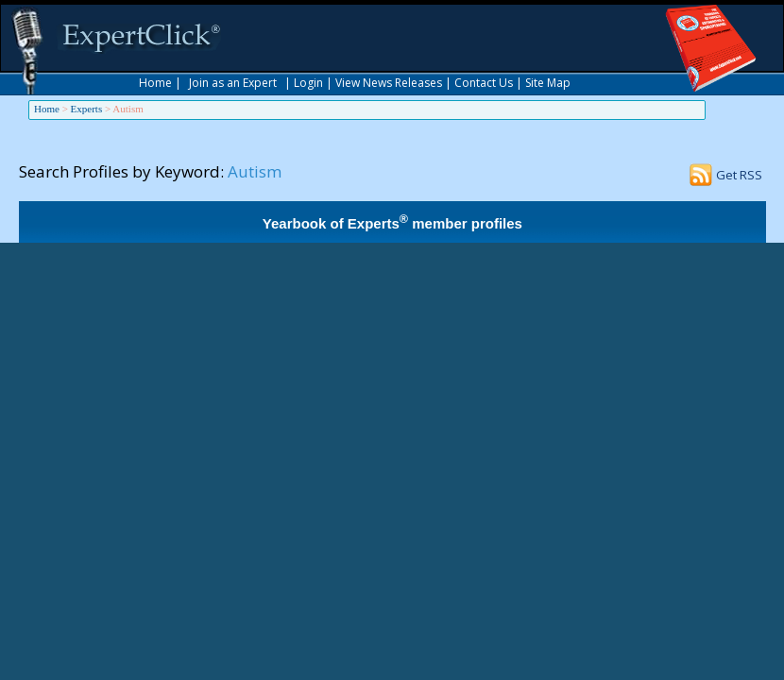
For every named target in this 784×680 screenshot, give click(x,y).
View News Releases (389, 83)
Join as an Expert (233, 83)
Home (155, 83)
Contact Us (484, 83)
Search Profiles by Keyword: (121, 171)
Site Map (548, 83)
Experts (87, 109)
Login (308, 83)
